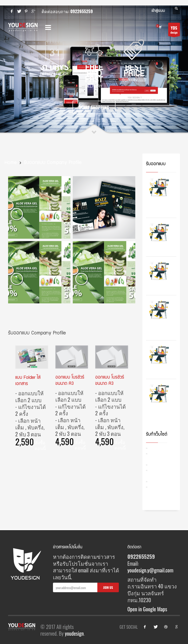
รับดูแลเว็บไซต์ (162, 466)
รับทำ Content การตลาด (160, 491)
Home (11, 163)
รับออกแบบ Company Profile (53, 163)
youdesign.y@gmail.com (150, 570)
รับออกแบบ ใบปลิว (162, 372)
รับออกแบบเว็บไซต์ (161, 288)
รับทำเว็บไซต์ (161, 449)
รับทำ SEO (157, 483)
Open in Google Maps (147, 609)
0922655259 (82, 11)
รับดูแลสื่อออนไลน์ (158, 474)
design (174, 30)
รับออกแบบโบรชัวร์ (162, 250)
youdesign (74, 633)
